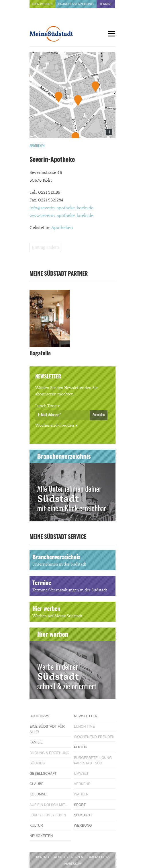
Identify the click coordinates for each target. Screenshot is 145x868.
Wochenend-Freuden (55, 426)
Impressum (73, 864)
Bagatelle (40, 354)
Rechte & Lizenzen (69, 857)
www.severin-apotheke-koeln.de (61, 216)
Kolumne (38, 794)
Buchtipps (39, 716)
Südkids (37, 763)
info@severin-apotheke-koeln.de (61, 208)
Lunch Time (46, 406)
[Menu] (111, 34)
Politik (81, 747)
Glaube (37, 784)
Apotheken (37, 146)
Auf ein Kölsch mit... (49, 805)
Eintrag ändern (45, 247)
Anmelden (99, 415)
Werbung (83, 826)
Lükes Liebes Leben (48, 815)
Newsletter (86, 716)
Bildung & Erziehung (49, 753)
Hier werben (43, 4)
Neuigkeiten (41, 836)
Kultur (36, 826)
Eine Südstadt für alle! (47, 729)
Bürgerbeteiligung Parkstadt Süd (93, 761)
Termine (106, 4)
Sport (80, 805)
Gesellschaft (43, 774)
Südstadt (83, 815)
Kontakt (43, 857)
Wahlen (81, 794)
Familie (36, 742)
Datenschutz (98, 857)
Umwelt (81, 774)
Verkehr (82, 784)
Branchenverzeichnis (76, 4)
